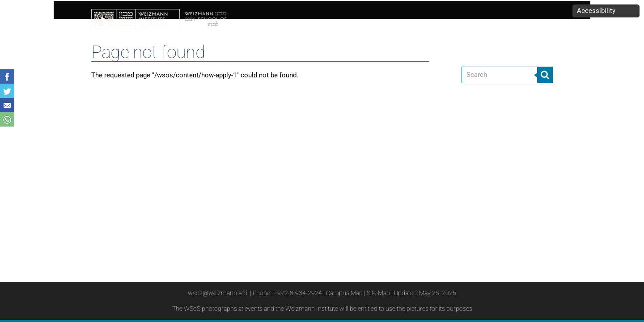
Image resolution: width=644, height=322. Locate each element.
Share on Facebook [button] (7, 76)
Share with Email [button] (7, 105)
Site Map (378, 293)
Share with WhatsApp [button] (7, 119)
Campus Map (344, 293)
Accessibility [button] (596, 11)
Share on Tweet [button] (7, 91)
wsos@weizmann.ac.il (218, 293)
